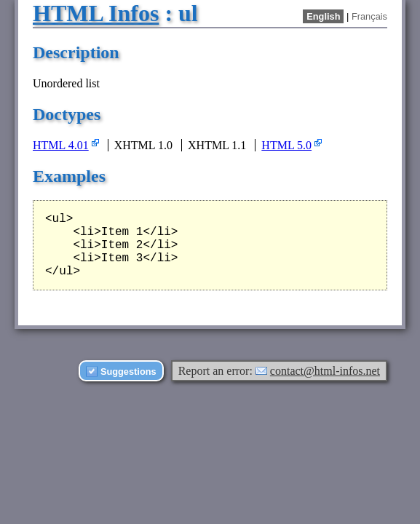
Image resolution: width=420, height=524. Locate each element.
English (323, 16)
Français (369, 16)
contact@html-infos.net (325, 371)
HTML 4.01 (61, 145)
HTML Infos (96, 13)
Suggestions (128, 372)
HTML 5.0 (286, 145)
